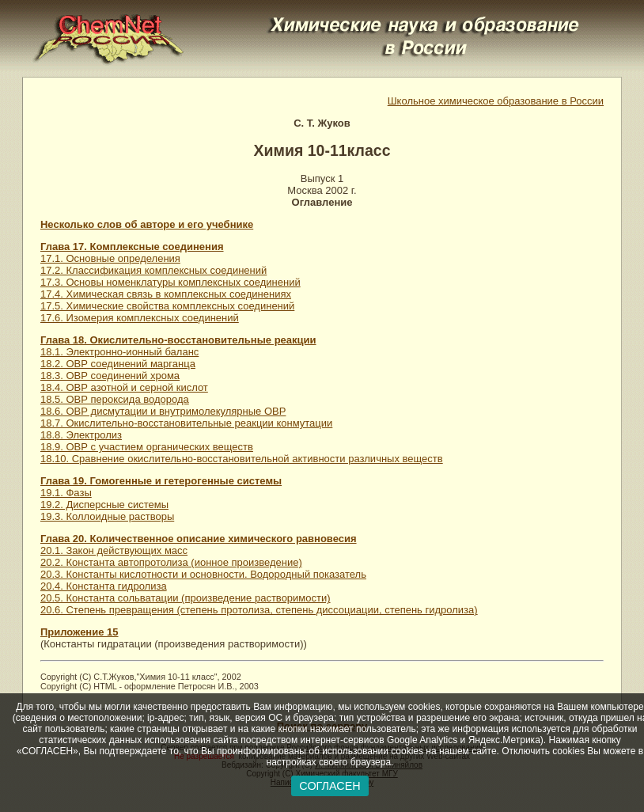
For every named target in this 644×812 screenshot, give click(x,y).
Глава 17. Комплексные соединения (132, 247)
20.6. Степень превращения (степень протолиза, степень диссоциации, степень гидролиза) (259, 610)
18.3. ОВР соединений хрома (110, 376)
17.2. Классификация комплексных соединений (153, 270)
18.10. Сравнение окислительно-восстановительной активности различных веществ (242, 459)
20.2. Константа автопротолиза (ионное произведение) (171, 562)
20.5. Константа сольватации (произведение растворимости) (186, 598)
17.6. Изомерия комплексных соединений (140, 318)
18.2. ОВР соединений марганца (118, 364)
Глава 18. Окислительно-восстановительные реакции (178, 340)
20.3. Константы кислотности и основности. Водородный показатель (203, 574)
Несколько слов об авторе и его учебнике (147, 224)
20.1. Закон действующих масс (114, 550)
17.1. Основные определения (110, 258)
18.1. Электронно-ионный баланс (119, 352)
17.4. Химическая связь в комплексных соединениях (166, 294)
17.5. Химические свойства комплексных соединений (167, 306)
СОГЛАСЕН (330, 786)
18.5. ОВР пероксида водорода (115, 399)
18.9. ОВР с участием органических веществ (147, 447)
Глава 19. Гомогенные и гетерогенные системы (161, 481)
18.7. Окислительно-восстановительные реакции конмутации (186, 423)
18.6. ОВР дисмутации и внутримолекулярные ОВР (163, 411)
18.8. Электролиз (81, 435)
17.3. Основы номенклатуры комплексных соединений (170, 282)
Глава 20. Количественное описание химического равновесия (199, 539)
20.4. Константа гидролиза (104, 586)
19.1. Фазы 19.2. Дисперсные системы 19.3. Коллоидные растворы (107, 505)
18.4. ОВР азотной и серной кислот (124, 387)
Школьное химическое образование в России (496, 101)
